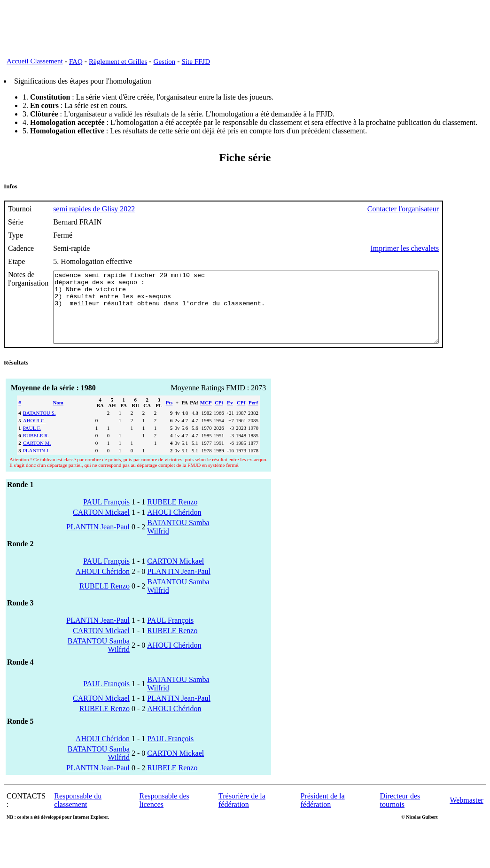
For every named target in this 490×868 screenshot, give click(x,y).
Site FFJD (196, 62)
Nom (58, 417)
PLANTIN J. (36, 465)
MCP (206, 417)
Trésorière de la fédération (242, 814)
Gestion (165, 62)
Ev (230, 417)
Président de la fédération (322, 814)
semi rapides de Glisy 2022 (94, 209)
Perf (253, 417)
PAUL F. (32, 442)
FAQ (76, 62)
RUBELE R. (36, 449)
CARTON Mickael (101, 526)
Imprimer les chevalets (451, 248)
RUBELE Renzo (172, 516)
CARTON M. (37, 457)
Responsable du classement (78, 814)
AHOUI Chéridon (174, 526)
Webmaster (467, 814)
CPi (219, 417)
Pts (169, 417)
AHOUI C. (34, 434)
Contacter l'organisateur (450, 209)
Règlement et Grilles (118, 62)
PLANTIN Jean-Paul (98, 541)
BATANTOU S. (39, 427)
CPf (241, 417)
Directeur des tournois (400, 814)
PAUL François (106, 516)
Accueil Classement (35, 61)
